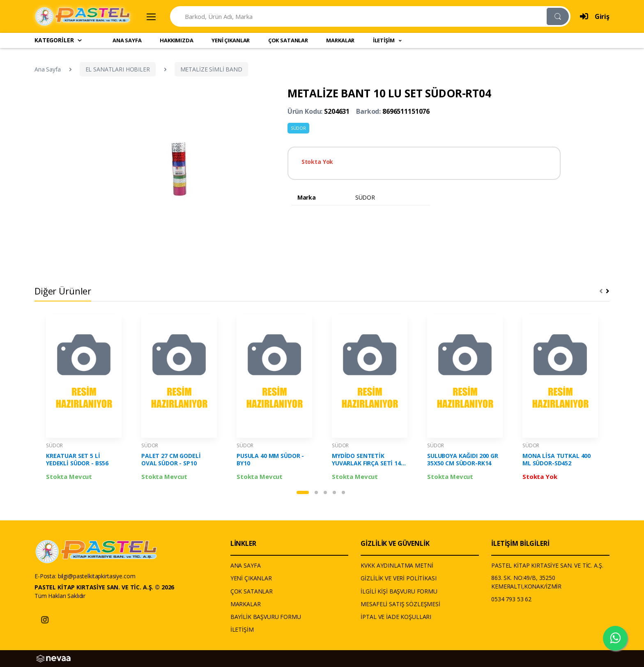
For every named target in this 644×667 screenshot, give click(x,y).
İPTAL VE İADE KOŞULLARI (396, 617)
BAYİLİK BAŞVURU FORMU (266, 617)
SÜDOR (298, 128)
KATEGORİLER (59, 40)
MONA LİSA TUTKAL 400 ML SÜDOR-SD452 (557, 460)
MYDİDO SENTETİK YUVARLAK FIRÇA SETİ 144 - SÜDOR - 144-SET (368, 460)
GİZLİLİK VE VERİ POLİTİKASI (398, 578)
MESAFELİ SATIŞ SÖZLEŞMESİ (400, 604)
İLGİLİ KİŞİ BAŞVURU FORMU (399, 591)
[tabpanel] (84, 400)
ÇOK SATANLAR (288, 40)
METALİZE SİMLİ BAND (211, 69)
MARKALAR (340, 40)
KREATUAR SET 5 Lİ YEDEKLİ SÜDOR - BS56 (77, 460)
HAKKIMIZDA (177, 40)
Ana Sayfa (48, 69)
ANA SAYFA (127, 40)
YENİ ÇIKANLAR (231, 40)
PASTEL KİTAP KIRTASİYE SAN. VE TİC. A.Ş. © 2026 (104, 587)
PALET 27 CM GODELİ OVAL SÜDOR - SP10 (171, 460)
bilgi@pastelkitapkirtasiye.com (97, 576)
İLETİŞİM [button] (384, 40)
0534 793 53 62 (511, 599)
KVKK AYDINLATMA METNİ (397, 565)
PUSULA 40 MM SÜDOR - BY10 (270, 460)
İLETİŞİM (242, 629)
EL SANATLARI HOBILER (118, 69)
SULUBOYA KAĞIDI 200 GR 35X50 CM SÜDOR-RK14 (463, 460)
